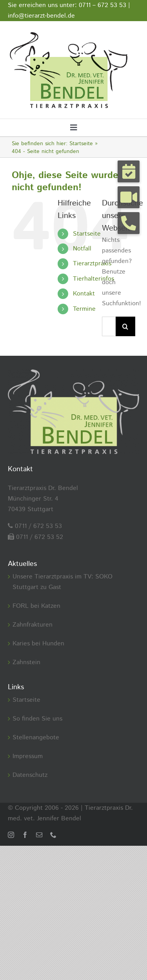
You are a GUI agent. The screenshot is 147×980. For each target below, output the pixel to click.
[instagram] (11, 835)
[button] (129, 171)
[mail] (39, 835)
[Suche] (125, 326)
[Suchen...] (109, 326)
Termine (84, 309)
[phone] (53, 835)
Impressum (28, 756)
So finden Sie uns (37, 719)
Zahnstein (26, 662)
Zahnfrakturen (33, 625)
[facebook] (25, 835)
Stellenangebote (36, 738)
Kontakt (84, 294)
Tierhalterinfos (93, 279)
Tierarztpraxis (92, 264)
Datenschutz (30, 775)
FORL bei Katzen (36, 606)
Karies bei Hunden (38, 644)
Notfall (82, 249)
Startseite (87, 234)
